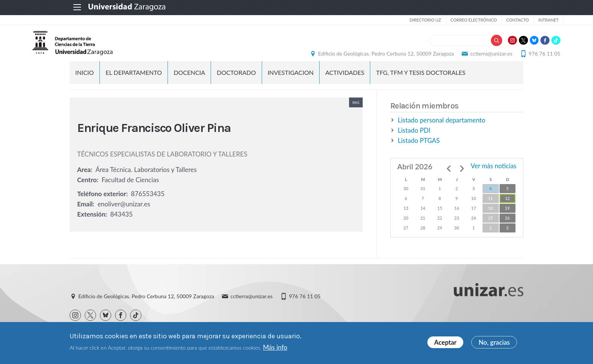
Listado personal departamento (442, 131)
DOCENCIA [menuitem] (189, 83)
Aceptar (445, 343)
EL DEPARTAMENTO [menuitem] (134, 83)
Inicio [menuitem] (85, 83)
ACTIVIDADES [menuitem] (345, 83)
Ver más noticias (493, 177)
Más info (275, 347)
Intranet (508, 20)
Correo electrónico (434, 20)
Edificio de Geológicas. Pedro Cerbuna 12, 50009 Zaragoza (349, 59)
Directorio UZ (385, 20)
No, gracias (494, 343)
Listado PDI (414, 141)
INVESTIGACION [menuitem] (291, 83)
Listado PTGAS (419, 151)
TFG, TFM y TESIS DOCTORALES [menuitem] (421, 83)
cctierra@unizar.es (455, 59)
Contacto (478, 20)
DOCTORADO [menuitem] (236, 83)
